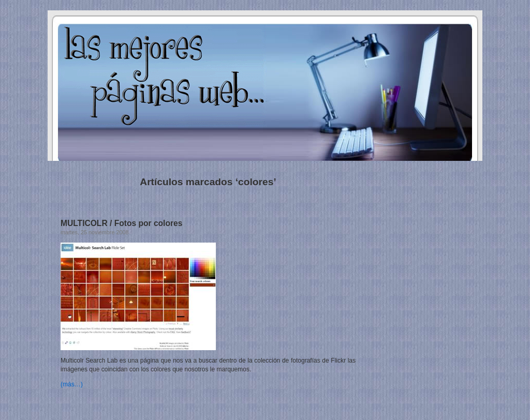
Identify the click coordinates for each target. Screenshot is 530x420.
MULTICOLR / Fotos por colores (121, 223)
